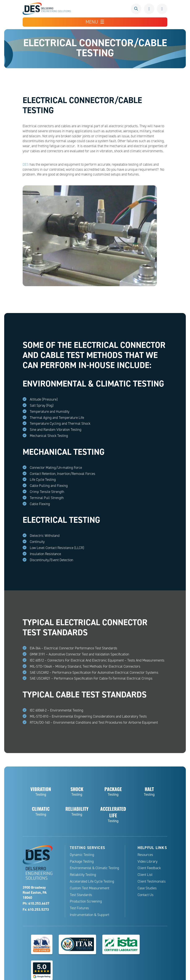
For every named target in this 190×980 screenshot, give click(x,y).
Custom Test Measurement (90, 888)
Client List (145, 875)
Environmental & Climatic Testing (94, 868)
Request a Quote (162, 9)
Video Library (148, 861)
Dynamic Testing (82, 855)
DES (26, 164)
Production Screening (86, 901)
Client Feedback (149, 868)
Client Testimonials (152, 881)
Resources (145, 855)
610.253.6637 (149, 9)
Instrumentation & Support (90, 915)
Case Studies (147, 888)
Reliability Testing (83, 875)
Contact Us (146, 895)
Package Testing (82, 861)
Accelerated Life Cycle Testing (92, 881)
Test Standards (81, 895)
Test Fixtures (79, 908)
